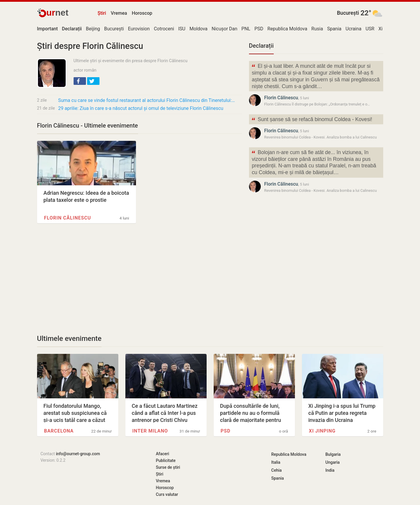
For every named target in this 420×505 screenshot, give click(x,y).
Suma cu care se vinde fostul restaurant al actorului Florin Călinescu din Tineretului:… (147, 100)
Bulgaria (333, 454)
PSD (259, 29)
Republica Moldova (287, 29)
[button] (80, 81)
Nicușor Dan (224, 29)
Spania (334, 29)
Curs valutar (167, 494)
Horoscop (142, 13)
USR (370, 29)
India (330, 470)
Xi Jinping (322, 431)
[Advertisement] (140, 279)
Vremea (119, 13)
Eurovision (139, 29)
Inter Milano (150, 431)
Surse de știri (168, 467)
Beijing (93, 29)
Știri (102, 13)
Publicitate (166, 461)
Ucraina (353, 29)
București (348, 13)
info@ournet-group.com (78, 454)
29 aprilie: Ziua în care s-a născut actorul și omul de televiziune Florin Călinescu (141, 108)
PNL (246, 29)
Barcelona (59, 431)
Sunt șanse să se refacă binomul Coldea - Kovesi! (312, 120)
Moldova (199, 29)
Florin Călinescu (68, 218)
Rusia (317, 29)
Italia (276, 462)
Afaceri (163, 454)
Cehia (277, 470)
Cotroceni (164, 29)
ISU (182, 29)
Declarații (261, 46)
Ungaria (333, 462)
